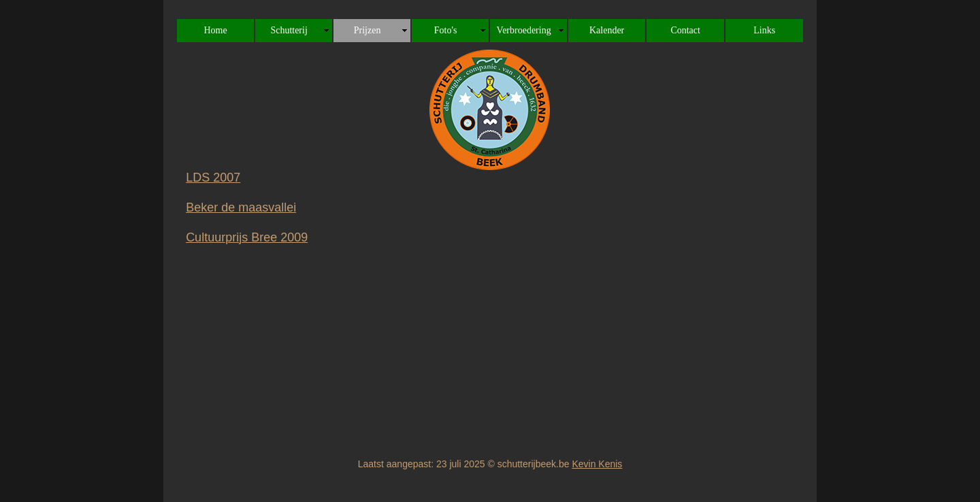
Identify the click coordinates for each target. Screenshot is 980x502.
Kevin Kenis (597, 464)
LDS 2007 (213, 178)
